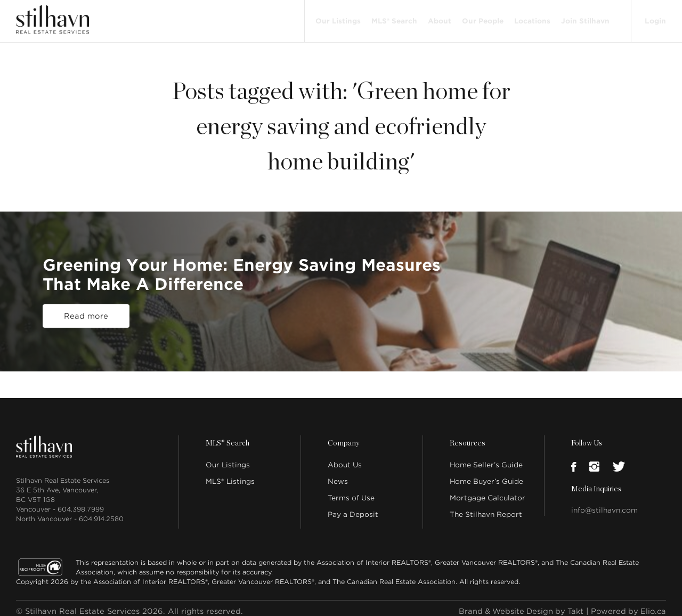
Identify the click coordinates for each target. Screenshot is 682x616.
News (338, 475)
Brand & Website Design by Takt (517, 605)
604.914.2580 (101, 512)
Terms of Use (351, 492)
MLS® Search (393, 17)
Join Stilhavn (584, 17)
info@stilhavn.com (604, 504)
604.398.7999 (81, 503)
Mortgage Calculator (488, 492)
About (439, 17)
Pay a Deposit (353, 508)
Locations (531, 17)
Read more (86, 310)
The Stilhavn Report (486, 508)
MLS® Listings (230, 475)
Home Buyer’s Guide (486, 475)
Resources (467, 437)
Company (343, 437)
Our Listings (337, 17)
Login (655, 17)
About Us (345, 459)
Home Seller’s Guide (486, 459)
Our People (482, 17)
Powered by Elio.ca (627, 605)
